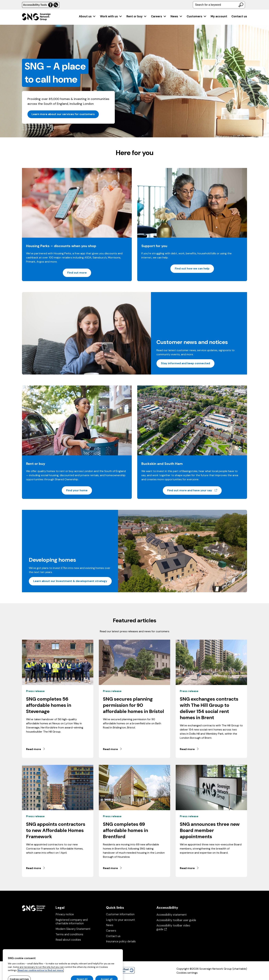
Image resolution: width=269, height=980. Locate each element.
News (176, 16)
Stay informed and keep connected (185, 363)
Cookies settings (187, 973)
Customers (197, 16)
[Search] (241, 5)
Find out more (77, 273)
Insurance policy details (121, 941)
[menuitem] (87, 16)
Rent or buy (137, 16)
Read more (36, 749)
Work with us (111, 16)
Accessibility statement (172, 915)
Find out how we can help (192, 268)
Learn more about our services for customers (63, 114)
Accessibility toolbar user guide (176, 920)
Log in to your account (120, 920)
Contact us (239, 16)
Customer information (120, 914)
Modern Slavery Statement (73, 929)
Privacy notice (65, 914)
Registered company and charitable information (72, 922)
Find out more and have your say (194, 490)
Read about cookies (68, 940)
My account (219, 16)
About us (87, 16)
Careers (159, 16)
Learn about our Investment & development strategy (70, 581)
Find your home (77, 490)
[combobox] (219, 5)
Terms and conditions (69, 934)
